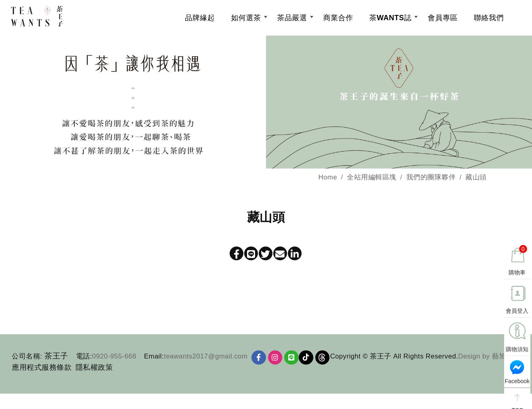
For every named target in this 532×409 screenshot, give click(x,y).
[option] (266, 106)
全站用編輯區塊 (372, 182)
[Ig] (277, 362)
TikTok (309, 362)
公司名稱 (26, 360)
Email (153, 360)
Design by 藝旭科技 (171, 387)
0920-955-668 (114, 360)
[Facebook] (259, 362)
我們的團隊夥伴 (431, 182)
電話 (83, 360)
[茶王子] (62, 18)
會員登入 (517, 309)
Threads (327, 362)
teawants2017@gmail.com (206, 360)
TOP (516, 401)
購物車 (517, 259)
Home (328, 182)
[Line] (294, 362)
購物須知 (517, 348)
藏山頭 (476, 182)
